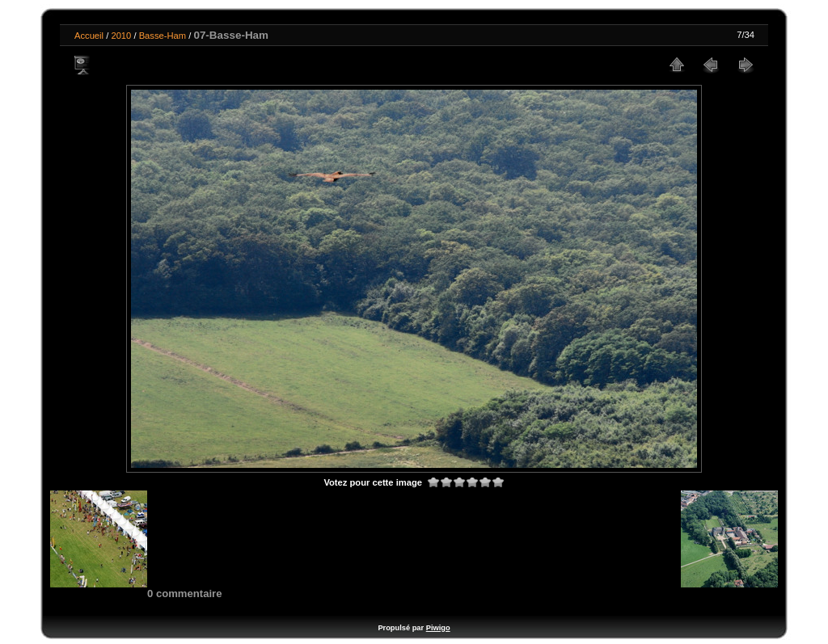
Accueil (89, 36)
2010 (121, 36)
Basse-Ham (163, 36)
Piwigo (438, 628)
